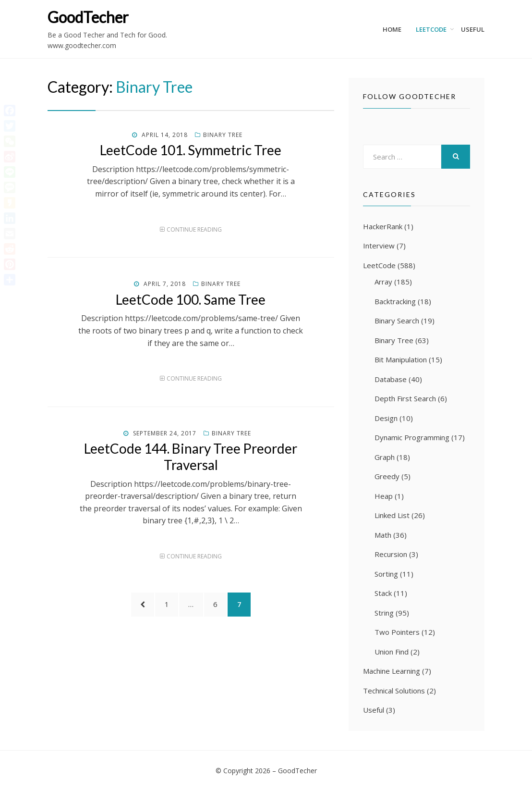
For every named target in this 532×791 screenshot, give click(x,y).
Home (392, 29)
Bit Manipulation (401, 359)
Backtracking (395, 301)
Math (383, 535)
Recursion (391, 554)
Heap (384, 496)
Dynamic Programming (412, 437)
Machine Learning (392, 671)
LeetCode (431, 29)
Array (383, 282)
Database (391, 379)
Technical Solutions (394, 691)
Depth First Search (405, 398)
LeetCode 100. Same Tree (191, 299)
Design (386, 418)
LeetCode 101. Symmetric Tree (191, 150)
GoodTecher (88, 17)
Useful (473, 29)
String (384, 613)
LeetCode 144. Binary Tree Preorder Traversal (191, 457)
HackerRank (383, 226)
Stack (383, 593)
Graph (385, 457)
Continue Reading (194, 229)
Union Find (392, 652)
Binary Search (397, 321)
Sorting (386, 574)
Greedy (387, 476)
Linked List (392, 515)
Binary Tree (223, 135)
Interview (379, 246)
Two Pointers (397, 632)
